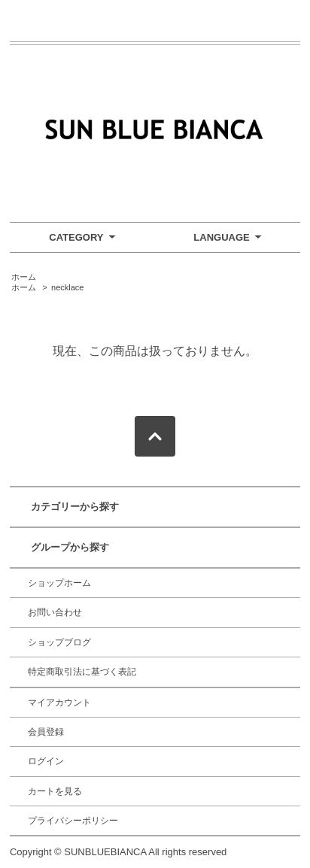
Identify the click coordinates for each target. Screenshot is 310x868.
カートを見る (55, 791)
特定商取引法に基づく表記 (82, 672)
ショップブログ (59, 642)
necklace (67, 287)
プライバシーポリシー (73, 821)
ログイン (46, 761)
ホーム (24, 277)
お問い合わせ (55, 612)
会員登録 (46, 732)
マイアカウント (59, 703)
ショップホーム (59, 583)
